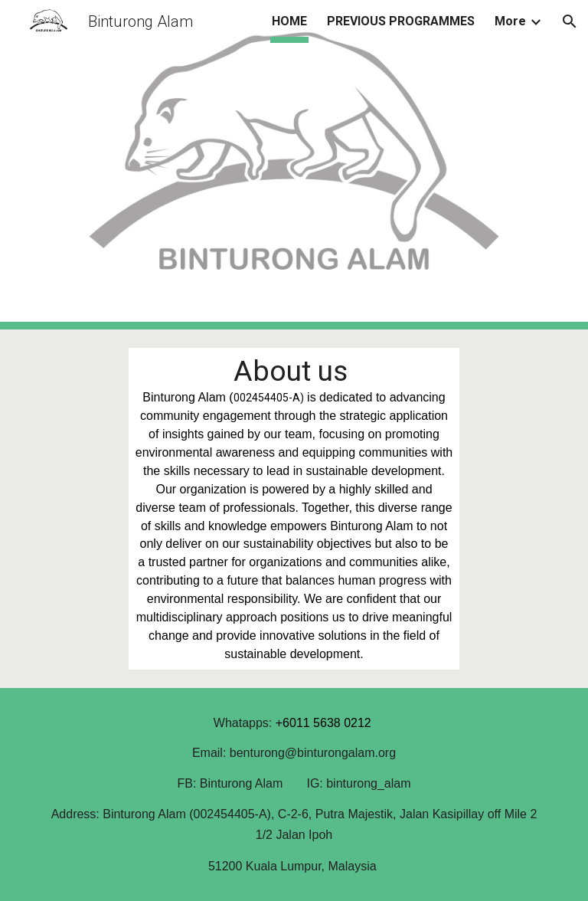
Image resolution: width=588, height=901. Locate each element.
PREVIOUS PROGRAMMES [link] (401, 21)
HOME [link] (289, 21)
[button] (570, 21)
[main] (294, 509)
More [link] (510, 21)
